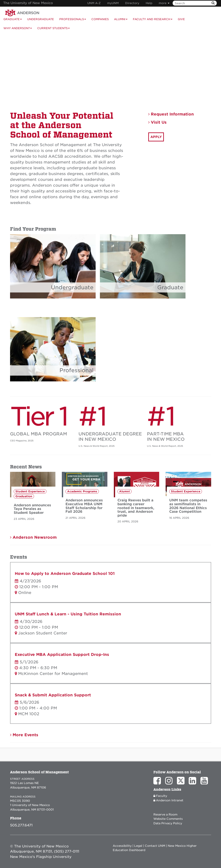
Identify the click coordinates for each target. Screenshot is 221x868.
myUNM (113, 3)
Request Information (171, 114)
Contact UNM (155, 846)
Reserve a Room (165, 814)
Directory (132, 3)
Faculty (160, 796)
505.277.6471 (21, 825)
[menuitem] (184, 19)
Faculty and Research (153, 21)
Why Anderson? (18, 30)
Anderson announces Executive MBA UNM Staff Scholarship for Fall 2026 (84, 506)
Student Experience (30, 491)
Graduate (170, 287)
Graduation (24, 496)
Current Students (53, 30)
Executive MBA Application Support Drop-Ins (62, 654)
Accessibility (122, 846)
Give (181, 19)
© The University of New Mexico (39, 846)
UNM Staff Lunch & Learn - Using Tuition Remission (68, 614)
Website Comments (168, 819)
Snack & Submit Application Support (53, 695)
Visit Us (157, 122)
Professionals (73, 21)
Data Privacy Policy (168, 823)
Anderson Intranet (168, 800)
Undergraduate (41, 19)
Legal (138, 846)
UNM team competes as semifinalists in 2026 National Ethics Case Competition (188, 506)
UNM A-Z (94, 3)
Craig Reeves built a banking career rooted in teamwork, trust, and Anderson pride (136, 508)
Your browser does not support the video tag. (110, 69)
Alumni (121, 21)
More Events (24, 735)
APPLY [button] (156, 137)
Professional (76, 370)
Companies (100, 19)
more (164, 3)
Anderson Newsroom (33, 537)
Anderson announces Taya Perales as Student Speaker (32, 509)
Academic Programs (82, 491)
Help (149, 3)
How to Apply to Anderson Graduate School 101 (65, 573)
